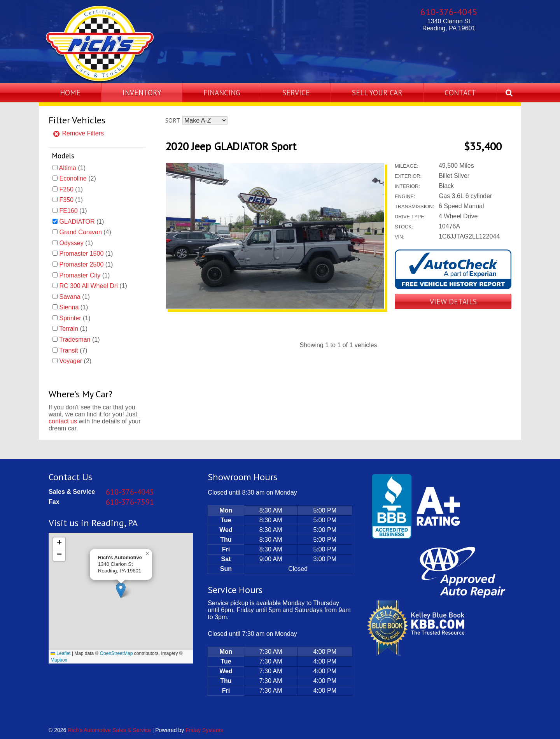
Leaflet (60, 653)
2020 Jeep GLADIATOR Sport (231, 146)
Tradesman (75, 340)
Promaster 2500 (81, 264)
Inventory (142, 92)
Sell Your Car (377, 92)
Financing (222, 92)
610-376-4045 (449, 12)
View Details (453, 301)
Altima (68, 168)
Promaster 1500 (81, 254)
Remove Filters (78, 133)
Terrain (69, 329)
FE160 (68, 211)
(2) (77, 178)
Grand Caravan (80, 232)
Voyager (71, 361)
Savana (70, 297)
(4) (85, 232)
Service (296, 92)
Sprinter (70, 318)
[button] (121, 590)
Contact (460, 92)
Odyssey (71, 243)
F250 (66, 189)
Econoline (73, 178)
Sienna (69, 307)
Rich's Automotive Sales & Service (109, 730)
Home (70, 92)
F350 (66, 200)
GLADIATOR (77, 222)
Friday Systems (204, 730)
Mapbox (59, 660)
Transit (68, 350)
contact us (63, 421)
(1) (72, 168)
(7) (73, 350)
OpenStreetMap (116, 653)
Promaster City (80, 275)
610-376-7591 (130, 502)
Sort (172, 120)
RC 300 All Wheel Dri (88, 286)
